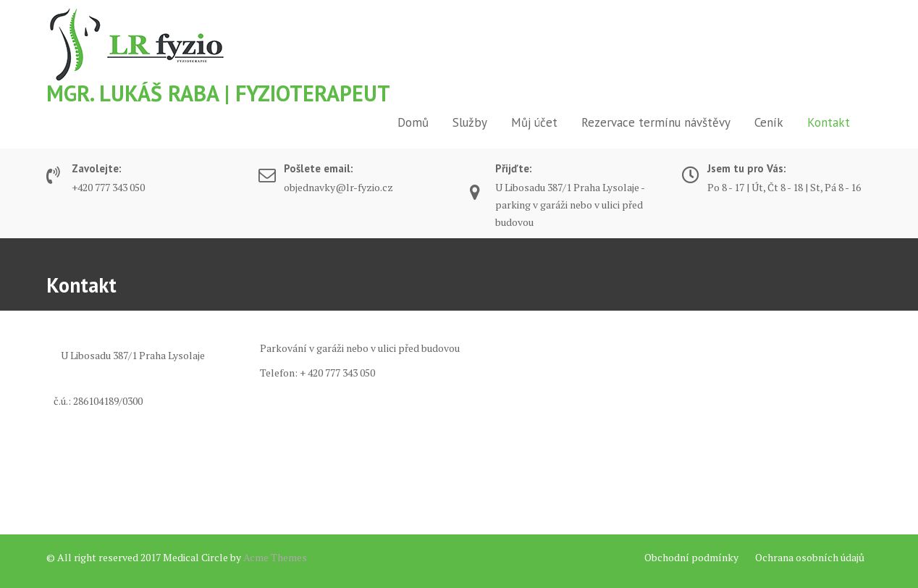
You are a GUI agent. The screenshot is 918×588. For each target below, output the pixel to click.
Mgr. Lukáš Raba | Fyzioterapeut (218, 93)
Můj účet (534, 122)
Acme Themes (275, 557)
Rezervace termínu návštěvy (656, 122)
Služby (470, 122)
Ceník (769, 122)
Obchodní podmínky (691, 557)
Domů (413, 122)
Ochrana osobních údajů (810, 557)
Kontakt (829, 122)
